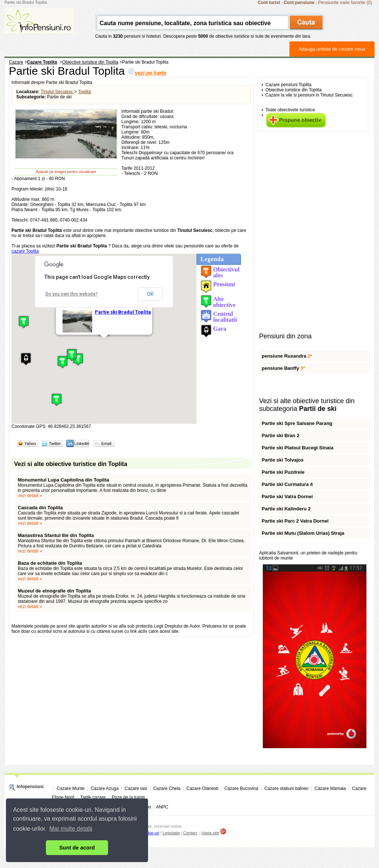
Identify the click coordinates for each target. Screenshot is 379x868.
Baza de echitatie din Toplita (50, 563)
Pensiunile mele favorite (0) (345, 3)
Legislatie (171, 833)
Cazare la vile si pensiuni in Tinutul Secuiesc (309, 95)
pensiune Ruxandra (287, 356)
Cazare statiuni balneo (286, 788)
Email (106, 443)
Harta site (210, 833)
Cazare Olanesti (202, 788)
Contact (190, 833)
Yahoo (30, 443)
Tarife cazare (93, 797)
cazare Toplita (25, 251)
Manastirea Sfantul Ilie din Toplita (56, 535)
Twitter (55, 443)
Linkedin (82, 443)
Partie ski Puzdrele (283, 472)
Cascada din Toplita (40, 508)
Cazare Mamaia (330, 788)
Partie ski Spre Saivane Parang (297, 423)
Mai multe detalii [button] (71, 829)
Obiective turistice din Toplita (294, 90)
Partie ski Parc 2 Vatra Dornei (295, 521)
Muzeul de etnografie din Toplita (54, 591)
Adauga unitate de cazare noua (332, 49)
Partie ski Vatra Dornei (287, 497)
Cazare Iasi (136, 788)
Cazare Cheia (167, 788)
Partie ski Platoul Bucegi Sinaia (298, 448)
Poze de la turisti (128, 797)
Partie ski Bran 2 (281, 435)
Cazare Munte (71, 788)
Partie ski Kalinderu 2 (286, 509)
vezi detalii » (30, 496)
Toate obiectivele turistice (290, 110)
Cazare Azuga (105, 788)
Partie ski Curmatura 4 (287, 484)
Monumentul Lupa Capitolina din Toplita (63, 480)
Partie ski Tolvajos (283, 460)
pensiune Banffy (283, 368)
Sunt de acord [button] (77, 848)
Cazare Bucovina (241, 788)
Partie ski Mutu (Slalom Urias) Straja (303, 533)
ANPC (162, 807)
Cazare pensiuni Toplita (289, 85)
